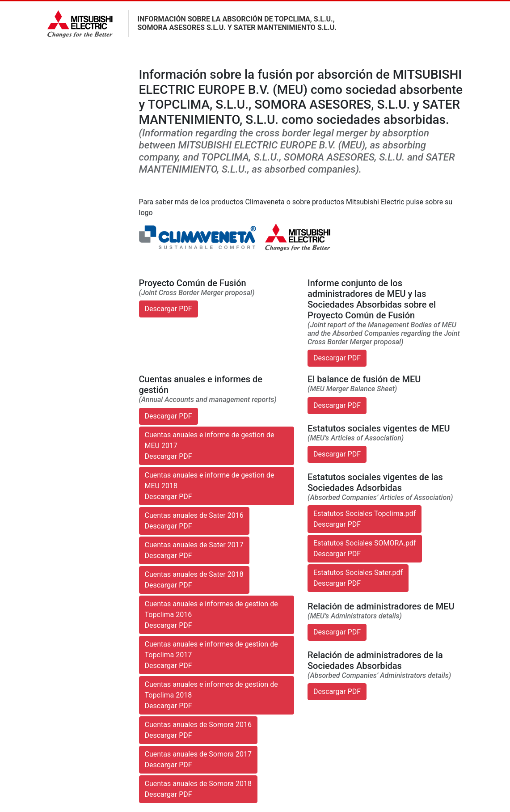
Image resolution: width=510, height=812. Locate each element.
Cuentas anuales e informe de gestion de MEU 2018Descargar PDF (210, 486)
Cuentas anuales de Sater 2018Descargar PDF (194, 580)
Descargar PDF (169, 309)
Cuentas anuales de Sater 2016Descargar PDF (194, 521)
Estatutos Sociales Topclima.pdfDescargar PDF (365, 519)
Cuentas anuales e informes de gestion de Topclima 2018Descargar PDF (211, 695)
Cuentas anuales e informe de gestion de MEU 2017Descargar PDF (210, 446)
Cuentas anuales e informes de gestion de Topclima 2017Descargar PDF (211, 655)
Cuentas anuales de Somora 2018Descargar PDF (198, 789)
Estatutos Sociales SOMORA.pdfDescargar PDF (365, 548)
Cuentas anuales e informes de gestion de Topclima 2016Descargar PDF (211, 615)
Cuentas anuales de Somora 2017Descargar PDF (198, 759)
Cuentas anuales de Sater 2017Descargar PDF (194, 550)
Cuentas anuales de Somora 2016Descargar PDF (198, 730)
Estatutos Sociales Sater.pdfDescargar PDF (358, 578)
